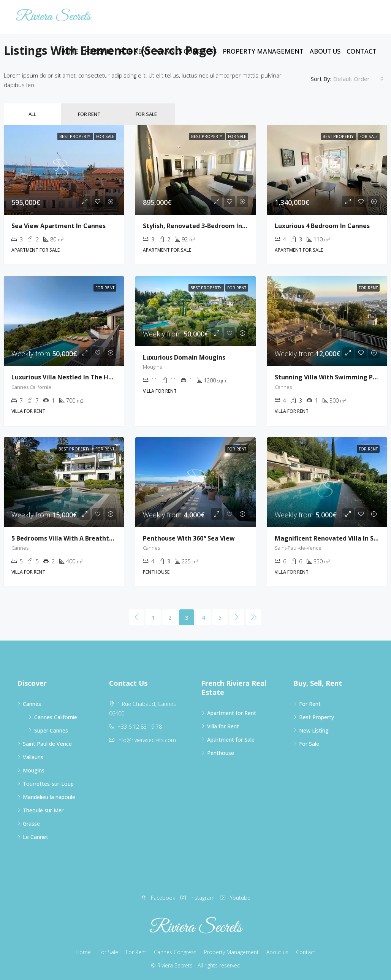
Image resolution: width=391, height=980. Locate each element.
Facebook (159, 898)
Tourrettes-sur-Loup (48, 784)
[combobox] (359, 79)
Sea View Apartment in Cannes (59, 226)
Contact (362, 51)
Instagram (198, 898)
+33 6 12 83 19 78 (140, 727)
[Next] (237, 617)
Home (69, 51)
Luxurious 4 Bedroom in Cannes (322, 226)
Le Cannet (36, 837)
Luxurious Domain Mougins (184, 357)
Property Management (263, 51)
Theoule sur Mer (43, 810)
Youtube (235, 898)
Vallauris (33, 757)
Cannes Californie (56, 717)
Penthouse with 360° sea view (189, 538)
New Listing (314, 730)
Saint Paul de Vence (47, 744)
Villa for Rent (223, 726)
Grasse (31, 824)
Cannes (32, 704)
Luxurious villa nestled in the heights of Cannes (86, 377)
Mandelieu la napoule (49, 797)
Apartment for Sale (231, 740)
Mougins (34, 770)
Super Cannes (51, 730)
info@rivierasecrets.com (147, 740)
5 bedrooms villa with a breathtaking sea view (83, 538)
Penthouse (221, 753)
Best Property (317, 717)
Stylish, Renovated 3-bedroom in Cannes (204, 226)
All (32, 114)
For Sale (99, 51)
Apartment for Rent (232, 713)
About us (325, 51)
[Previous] (136, 617)
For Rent (135, 51)
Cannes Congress (187, 51)
